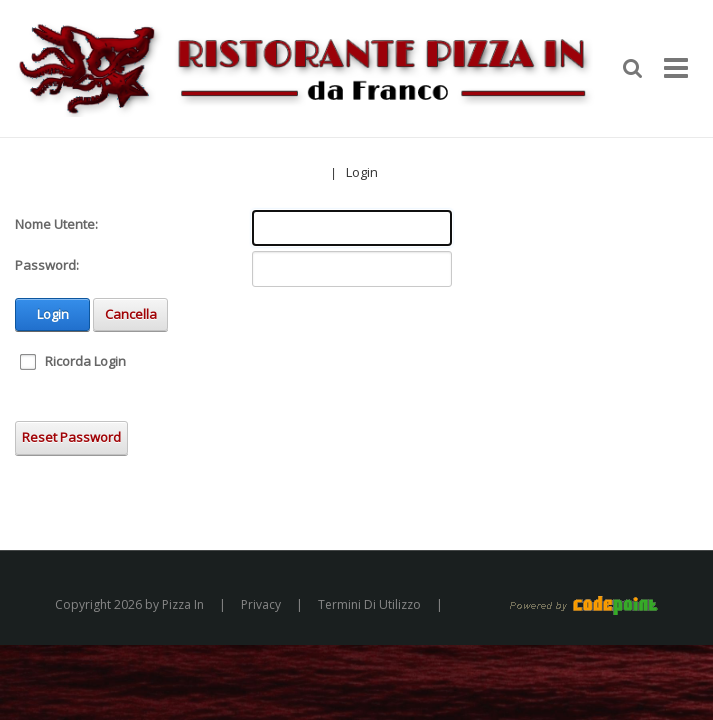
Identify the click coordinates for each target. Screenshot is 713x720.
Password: (47, 265)
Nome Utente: (56, 224)
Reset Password (71, 437)
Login (362, 172)
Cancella (131, 314)
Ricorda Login (85, 361)
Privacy (261, 604)
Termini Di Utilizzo (369, 604)
